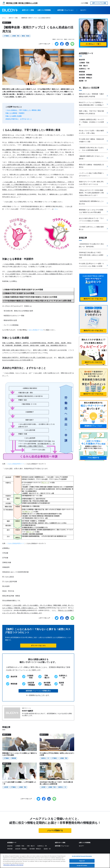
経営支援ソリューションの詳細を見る (38, 691)
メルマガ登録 (84, 3)
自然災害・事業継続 (86, 75)
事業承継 (14, 758)
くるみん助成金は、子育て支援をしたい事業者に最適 (23, 110)
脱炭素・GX (83, 81)
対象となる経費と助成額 (14, 116)
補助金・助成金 (26, 36)
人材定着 (6, 787)
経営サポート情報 (28, 10)
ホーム (4, 18)
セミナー (83, 10)
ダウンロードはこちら (38, 646)
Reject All (82, 861)
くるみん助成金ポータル (35, 330)
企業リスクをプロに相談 (99, 3)
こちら (56, 209)
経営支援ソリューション (66, 10)
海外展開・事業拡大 (86, 78)
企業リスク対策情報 (44, 10)
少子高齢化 (6, 36)
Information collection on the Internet (13, 865)
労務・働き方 (83, 66)
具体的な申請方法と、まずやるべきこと (19, 119)
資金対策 (82, 60)
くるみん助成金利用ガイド (15, 464)
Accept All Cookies (82, 866)
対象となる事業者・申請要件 (15, 113)
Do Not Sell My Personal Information (82, 857)
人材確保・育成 (15, 36)
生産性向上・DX (45, 758)
